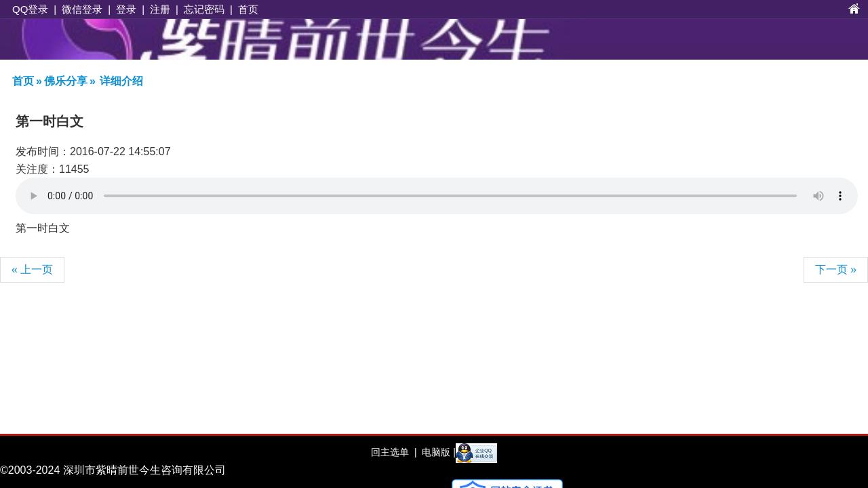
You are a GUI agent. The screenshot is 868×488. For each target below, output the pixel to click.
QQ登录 (30, 9)
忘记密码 (204, 9)
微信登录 (82, 9)
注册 (160, 9)
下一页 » (836, 269)
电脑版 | (437, 452)
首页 (248, 9)
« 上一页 (32, 269)
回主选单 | (394, 452)
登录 (126, 9)
